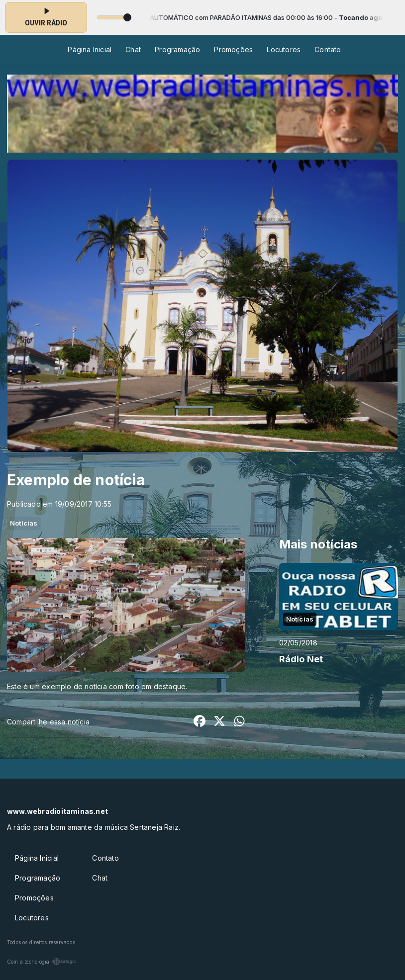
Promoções (233, 49)
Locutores (284, 49)
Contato (328, 49)
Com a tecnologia (42, 962)
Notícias (24, 523)
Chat (133, 49)
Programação (177, 49)
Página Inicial (90, 49)
